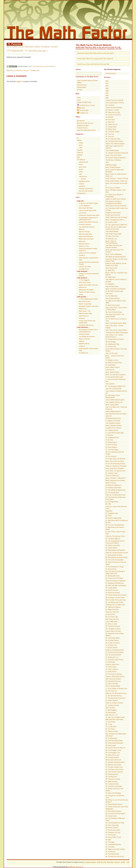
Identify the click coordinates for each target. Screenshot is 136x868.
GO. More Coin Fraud (112, 236)
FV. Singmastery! (111, 365)
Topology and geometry (86, 189)
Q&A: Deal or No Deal (112, 619)
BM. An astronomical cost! (113, 760)
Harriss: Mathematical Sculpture (115, 400)
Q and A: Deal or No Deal (113, 631)
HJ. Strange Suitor (111, 127)
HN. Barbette (109, 117)
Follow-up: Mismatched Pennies (115, 677)
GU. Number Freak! (111, 222)
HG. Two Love (110, 134)
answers (21, 47)
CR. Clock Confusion (112, 669)
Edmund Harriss (82, 85)
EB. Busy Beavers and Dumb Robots (117, 557)
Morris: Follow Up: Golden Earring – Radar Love (116, 175)
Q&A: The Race (110, 708)
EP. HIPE (108, 504)
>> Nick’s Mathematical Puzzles (88, 299)
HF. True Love (110, 136)
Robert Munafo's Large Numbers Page (89, 259)
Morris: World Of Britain (113, 372)
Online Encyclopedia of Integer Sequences (88, 250)
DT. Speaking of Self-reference (115, 583)
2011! (107, 162)
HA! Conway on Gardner (113, 188)
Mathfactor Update (111, 165)
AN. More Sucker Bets (112, 825)
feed (81, 108)
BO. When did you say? (113, 755)
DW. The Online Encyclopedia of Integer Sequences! (115, 572)
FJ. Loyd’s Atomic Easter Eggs (36, 51)
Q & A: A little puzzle (112, 622)
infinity (81, 172)
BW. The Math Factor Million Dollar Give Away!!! (116, 735)
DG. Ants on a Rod (111, 624)
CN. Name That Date (112, 684)
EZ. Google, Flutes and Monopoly (116, 459)
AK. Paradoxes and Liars (113, 832)
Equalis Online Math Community (89, 222)
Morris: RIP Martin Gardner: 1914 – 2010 (116, 191)
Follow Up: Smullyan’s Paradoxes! (116, 581)
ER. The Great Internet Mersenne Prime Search (116, 498)
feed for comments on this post (18, 71)
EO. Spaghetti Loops (112, 513)
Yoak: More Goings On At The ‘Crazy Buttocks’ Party (117, 260)
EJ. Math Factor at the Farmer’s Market (115, 528)
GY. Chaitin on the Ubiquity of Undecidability (114, 196)
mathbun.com (83, 113)
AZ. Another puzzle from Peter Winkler (115, 790)
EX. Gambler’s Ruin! (112, 473)
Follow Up (80, 153)
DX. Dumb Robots (111, 569)
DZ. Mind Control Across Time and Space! (116, 563)
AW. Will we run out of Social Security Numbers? (117, 801)
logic (80, 174)
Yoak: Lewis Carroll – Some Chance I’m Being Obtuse (116, 309)
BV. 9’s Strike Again (111, 738)
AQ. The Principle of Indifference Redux (115, 819)
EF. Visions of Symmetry (113, 545)
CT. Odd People (110, 662)
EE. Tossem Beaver (111, 548)
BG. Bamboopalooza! (112, 774)
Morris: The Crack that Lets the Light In (116, 184)
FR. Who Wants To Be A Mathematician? (113, 396)
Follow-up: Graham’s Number (114, 703)
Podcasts (80, 155)
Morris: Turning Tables (112, 405)
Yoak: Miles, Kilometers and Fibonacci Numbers (114, 247)
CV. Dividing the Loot (112, 657)
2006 (107, 96)
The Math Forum (84, 269)
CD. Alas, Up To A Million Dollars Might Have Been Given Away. (115, 718)
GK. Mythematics (111, 277)
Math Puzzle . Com (85, 311)
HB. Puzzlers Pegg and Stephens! (116, 158)
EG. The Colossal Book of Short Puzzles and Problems (115, 542)
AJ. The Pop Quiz (111, 835)
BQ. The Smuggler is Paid (113, 750)
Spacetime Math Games (86, 325)
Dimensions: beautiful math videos (89, 215)
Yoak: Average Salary (112, 286)
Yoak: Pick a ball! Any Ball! (113, 389)
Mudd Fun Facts (84, 246)
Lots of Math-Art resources (87, 227)
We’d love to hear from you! (85, 123)
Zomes (81, 295)
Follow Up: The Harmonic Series (115, 536)
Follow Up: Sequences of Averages (116, 466)
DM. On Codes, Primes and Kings (116, 600)
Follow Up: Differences (112, 476)
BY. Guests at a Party (112, 731)
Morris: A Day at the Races (114, 155)
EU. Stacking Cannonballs (113, 488)
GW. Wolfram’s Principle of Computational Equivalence (114, 202)
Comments (83, 110)
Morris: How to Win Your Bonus (115, 461)
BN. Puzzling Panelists (112, 757)
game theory (83, 167)
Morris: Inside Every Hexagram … (116, 468)
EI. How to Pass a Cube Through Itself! (115, 533)
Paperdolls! (109, 511)
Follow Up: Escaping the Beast (115, 650)
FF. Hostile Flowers (111, 442)
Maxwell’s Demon (84, 244)
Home (79, 98)
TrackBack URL (35, 71)
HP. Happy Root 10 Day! (113, 112)
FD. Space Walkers (111, 447)
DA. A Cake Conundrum (113, 643)
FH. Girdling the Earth (16, 51)
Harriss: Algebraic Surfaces (114, 426)
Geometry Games (84, 334)
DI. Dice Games (110, 614)
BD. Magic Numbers (112, 782)
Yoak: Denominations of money (115, 103)
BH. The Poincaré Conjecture (114, 772)
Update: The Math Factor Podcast (116, 199)
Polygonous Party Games (113, 213)
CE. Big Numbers (111, 713)
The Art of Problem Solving (87, 292)
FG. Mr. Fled (109, 440)
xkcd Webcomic (84, 353)
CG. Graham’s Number (112, 705)
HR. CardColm (110, 105)
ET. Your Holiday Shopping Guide (115, 490)
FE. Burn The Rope (111, 445)
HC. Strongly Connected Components (117, 153)
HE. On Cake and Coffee (113, 139)
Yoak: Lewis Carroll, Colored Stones (116, 330)
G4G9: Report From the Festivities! (116, 206)
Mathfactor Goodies (83, 126)
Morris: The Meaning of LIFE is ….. (116, 220)
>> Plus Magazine (84, 206)
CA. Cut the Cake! (111, 727)
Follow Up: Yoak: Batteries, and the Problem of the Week (116, 265)
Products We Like (82, 128)
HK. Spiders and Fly (112, 124)
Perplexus (82, 318)
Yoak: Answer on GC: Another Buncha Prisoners (114, 336)
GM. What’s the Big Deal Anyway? (116, 257)
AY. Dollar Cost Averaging (113, 793)
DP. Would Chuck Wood (113, 593)
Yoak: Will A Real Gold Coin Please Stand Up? (116, 415)
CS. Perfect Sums (111, 667)
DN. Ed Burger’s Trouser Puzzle (115, 598)
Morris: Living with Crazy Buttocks (116, 289)
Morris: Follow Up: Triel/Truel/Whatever (112, 242)
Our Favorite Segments (112, 69)
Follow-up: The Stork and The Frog (116, 693)
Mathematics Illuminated (86, 239)
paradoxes (82, 186)
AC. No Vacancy (110, 852)
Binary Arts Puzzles (85, 282)
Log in (79, 100)
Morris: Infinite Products (113, 367)
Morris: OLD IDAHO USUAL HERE (116, 323)
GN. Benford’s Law (111, 239)
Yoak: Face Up (110, 370)
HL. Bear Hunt (110, 122)
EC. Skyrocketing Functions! (114, 555)
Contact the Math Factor (84, 102)
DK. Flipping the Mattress (113, 607)
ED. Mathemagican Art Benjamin (115, 550)
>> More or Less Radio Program (89, 203)
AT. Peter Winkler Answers (113, 811)
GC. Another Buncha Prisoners (115, 339)
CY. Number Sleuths (112, 648)
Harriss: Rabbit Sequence (113, 411)
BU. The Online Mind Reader (114, 741)
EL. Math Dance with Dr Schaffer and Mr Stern (117, 521)
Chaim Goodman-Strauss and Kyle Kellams (87, 82)
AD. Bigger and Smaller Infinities (115, 849)
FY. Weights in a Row (112, 360)
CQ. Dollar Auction (111, 672)
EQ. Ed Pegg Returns (112, 502)
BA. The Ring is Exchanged (114, 786)
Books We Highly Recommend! (86, 130)
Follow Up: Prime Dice (112, 612)
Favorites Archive (111, 73)
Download (52, 66)
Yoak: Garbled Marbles (112, 151)
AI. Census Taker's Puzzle (113, 837)
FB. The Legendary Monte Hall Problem (115, 453)
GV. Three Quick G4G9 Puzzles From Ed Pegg (117, 209)
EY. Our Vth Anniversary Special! (115, 464)
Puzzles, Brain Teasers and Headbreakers (87, 322)
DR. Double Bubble (111, 588)
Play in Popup (45, 66)
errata (81, 164)
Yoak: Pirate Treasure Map (113, 234)
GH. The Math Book (111, 296)
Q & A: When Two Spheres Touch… (116, 471)
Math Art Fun (83, 287)
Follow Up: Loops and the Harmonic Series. (116, 508)
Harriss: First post (111, 483)
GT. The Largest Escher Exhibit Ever (116, 225)
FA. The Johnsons (111, 456)
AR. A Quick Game (111, 816)
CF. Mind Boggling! (111, 710)
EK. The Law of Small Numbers (115, 525)
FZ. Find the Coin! (111, 347)
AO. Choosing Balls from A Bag (115, 823)
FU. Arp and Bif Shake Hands (114, 377)
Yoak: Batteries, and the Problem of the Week (116, 281)
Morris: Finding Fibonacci (113, 167)
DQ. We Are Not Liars (112, 590)
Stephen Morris (82, 87)
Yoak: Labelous (110, 384)
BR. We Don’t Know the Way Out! (116, 748)
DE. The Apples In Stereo (113, 629)
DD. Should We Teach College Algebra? (115, 635)
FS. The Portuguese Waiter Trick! (115, 386)
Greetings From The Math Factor (115, 605)
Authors (79, 140)
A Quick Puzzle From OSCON (114, 100)
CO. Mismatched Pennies (113, 681)
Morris (81, 145)
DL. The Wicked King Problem (115, 602)
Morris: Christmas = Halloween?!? (116, 478)
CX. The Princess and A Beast (115, 652)
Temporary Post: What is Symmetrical (117, 333)
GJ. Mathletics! (110, 284)
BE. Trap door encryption (113, 779)
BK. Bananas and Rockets (113, 765)
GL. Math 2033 (110, 270)
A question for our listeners (114, 428)
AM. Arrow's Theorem (112, 828)
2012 (107, 81)
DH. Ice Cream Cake (112, 617)
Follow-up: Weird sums (112, 664)
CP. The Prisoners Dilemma (114, 674)
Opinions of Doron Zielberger (88, 253)
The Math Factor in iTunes (86, 105)
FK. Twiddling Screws (112, 430)
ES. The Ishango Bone (112, 493)
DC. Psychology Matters (113, 638)
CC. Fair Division (111, 722)
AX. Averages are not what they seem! (115, 797)
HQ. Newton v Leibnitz (112, 110)
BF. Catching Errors (111, 777)
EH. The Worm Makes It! (113, 539)
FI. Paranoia (15, 44)
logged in (20, 81)
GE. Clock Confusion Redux (114, 312)
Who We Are (81, 121)
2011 (107, 84)
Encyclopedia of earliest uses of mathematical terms (88, 219)
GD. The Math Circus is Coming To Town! (116, 320)
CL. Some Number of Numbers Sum (116, 689)
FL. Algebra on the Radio (113, 421)
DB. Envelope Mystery (112, 640)
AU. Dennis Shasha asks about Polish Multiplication (117, 808)
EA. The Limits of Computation (115, 560)
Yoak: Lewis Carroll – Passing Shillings (114, 327)
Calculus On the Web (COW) (88, 211)
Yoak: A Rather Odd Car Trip (114, 402)
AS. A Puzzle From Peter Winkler (115, 814)
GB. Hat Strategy (111, 342)
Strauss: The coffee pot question (115, 144)
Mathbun (82, 341)
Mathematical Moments (86, 237)
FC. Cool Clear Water (112, 450)
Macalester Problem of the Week (89, 306)
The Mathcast (45, 47)
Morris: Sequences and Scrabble (115, 480)
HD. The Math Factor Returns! (115, 141)
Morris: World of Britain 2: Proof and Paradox (116, 350)
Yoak (80, 148)
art (78, 138)
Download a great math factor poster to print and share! (96, 53)
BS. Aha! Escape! (111, 745)
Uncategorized (81, 193)
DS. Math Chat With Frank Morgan (116, 586)
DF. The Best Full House (113, 626)
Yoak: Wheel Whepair (112, 231)
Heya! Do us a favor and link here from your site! (93, 64)
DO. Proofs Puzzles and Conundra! (116, 595)
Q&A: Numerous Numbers (113, 679)
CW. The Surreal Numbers (113, 655)
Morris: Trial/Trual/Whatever (114, 254)
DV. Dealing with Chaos (113, 576)
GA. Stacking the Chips (112, 344)
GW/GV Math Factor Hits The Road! (116, 217)
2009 (107, 88)
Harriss (81, 143)
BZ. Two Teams (110, 729)
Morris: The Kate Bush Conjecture (116, 375)
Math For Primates (85, 232)
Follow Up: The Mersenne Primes (116, 495)
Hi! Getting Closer (111, 129)
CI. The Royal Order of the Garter (116, 698)
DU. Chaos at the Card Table (114, 578)
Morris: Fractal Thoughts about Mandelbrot (115, 171)
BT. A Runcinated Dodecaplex (114, 743)
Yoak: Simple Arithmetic (113, 298)
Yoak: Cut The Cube (112, 353)
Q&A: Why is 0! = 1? (112, 715)
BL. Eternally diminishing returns (115, 762)
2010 (107, 86)
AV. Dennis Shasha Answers (114, 804)
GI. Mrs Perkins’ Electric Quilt (114, 291)
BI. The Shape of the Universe (115, 770)
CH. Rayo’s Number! (112, 701)
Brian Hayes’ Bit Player (86, 208)
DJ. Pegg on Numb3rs (112, 610)
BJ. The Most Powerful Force (114, 767)
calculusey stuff (84, 162)
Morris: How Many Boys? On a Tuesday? (115, 251)
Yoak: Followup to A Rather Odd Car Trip (116, 392)
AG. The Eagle (110, 842)
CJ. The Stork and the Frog (114, 696)
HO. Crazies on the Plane (113, 115)
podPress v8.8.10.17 (76, 867)
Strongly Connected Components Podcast (89, 263)
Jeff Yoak (80, 90)
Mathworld (82, 241)
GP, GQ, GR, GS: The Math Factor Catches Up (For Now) (116, 228)
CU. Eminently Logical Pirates (114, 660)
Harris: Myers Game (112, 268)
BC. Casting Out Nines (112, 784)
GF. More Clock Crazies (113, 305)
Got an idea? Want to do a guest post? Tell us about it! (95, 59)
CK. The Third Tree (111, 691)
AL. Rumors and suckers (113, 830)
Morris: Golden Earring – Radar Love (117, 181)
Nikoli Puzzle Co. (84, 316)
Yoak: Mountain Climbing (113, 423)
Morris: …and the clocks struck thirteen (115, 357)
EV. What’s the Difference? (114, 485)
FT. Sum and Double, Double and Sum (115, 380)
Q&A (78, 157)
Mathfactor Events (84, 181)
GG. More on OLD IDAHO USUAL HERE (116, 302)
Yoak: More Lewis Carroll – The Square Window (115, 316)
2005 (107, 98)
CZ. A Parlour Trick (111, 645)
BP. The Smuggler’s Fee (113, 753)
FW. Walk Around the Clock (114, 363)
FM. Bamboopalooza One (113, 418)
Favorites (80, 150)
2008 (107, 91)
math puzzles (29, 47)
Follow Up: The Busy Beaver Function (117, 553)
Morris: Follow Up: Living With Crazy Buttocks (116, 274)
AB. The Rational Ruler (112, 854)
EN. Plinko (109, 516)
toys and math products (86, 191)
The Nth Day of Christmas (113, 160)
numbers (37, 47)
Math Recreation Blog (85, 234)
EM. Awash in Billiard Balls (113, 518)
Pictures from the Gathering (114, 108)
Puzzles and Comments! (113, 215)
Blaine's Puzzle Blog (85, 304)
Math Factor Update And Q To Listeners (114, 147)
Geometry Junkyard (85, 224)
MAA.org (82, 229)
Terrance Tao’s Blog (85, 267)
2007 (107, 93)
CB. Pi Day (109, 724)
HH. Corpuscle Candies (113, 132)
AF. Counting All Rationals (113, 844)
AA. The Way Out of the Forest (115, 857)
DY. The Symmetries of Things (115, 567)
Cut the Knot (83, 213)
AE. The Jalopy (110, 847)
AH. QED (108, 840)
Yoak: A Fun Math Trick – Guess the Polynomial (116, 408)
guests (81, 169)
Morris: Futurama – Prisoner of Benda (117, 178)
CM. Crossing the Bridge (113, 686)
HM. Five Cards (110, 120)
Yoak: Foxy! (109, 294)
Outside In (82, 255)
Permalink (54, 47)
